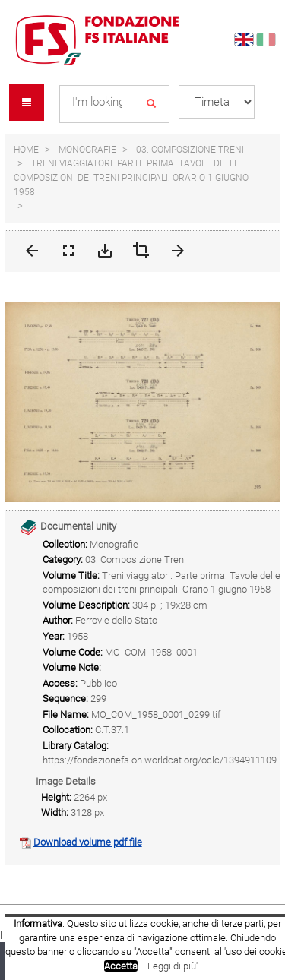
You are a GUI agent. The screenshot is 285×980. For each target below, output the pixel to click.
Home (26, 150)
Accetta (121, 966)
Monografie (87, 150)
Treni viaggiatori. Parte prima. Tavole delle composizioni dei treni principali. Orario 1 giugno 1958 (131, 177)
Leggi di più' (173, 966)
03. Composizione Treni (190, 150)
